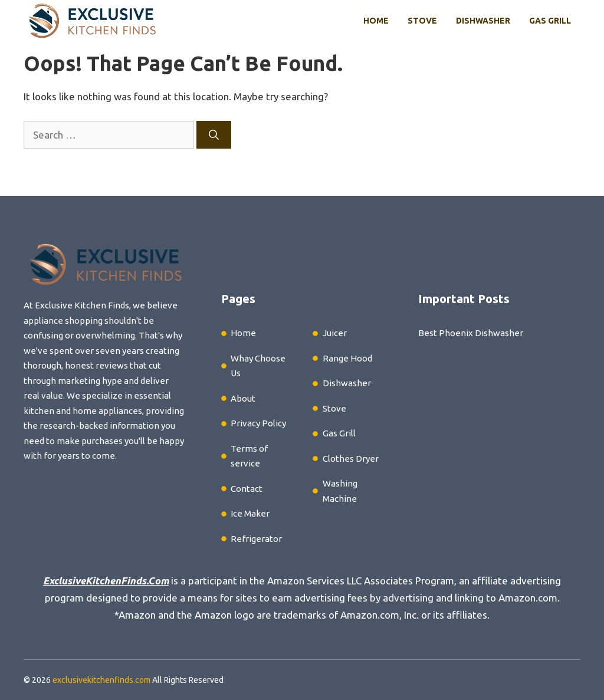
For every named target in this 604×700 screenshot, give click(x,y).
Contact (247, 489)
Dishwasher (483, 21)
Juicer (335, 333)
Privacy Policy (258, 423)
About (243, 398)
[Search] (214, 135)
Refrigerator (256, 539)
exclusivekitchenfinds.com (101, 680)
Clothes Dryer (351, 459)
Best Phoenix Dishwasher (471, 333)
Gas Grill (550, 21)
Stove (422, 21)
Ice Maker (250, 513)
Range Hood (347, 358)
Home (376, 21)
